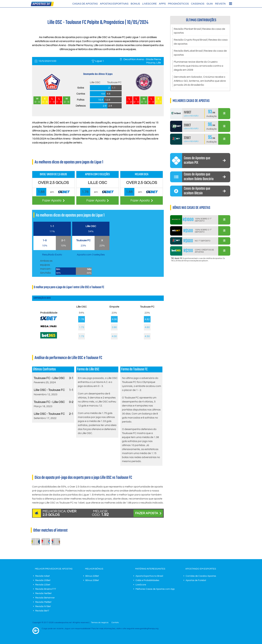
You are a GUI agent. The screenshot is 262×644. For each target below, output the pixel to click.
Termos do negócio (100, 623)
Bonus (135, 4)
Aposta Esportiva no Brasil (149, 576)
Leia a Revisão (191, 116)
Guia (210, 4)
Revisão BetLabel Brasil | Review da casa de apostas (200, 53)
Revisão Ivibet (43, 576)
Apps (162, 4)
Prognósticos (178, 4)
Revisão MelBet (43, 602)
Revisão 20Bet (43, 580)
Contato (115, 623)
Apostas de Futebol (196, 580)
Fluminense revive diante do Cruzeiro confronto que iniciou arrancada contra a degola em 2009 (199, 66)
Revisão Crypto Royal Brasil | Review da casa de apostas (201, 42)
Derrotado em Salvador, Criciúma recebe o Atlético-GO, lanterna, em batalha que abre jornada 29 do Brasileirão (200, 81)
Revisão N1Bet (43, 606)
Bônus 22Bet (92, 576)
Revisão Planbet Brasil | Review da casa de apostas (199, 31)
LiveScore (149, 4)
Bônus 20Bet (92, 580)
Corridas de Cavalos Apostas (201, 576)
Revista (220, 4)
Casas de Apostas (85, 4)
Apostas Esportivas (114, 4)
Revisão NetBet (43, 593)
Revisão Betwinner (45, 598)
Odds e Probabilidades (147, 580)
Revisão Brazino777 (46, 589)
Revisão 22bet (43, 585)
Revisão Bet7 (42, 611)
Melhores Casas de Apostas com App (155, 589)
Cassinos (198, 4)
